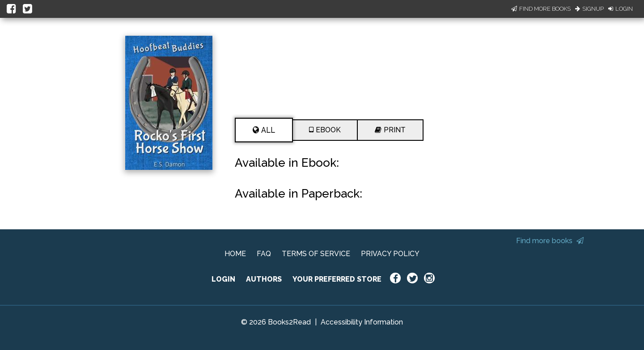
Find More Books (541, 9)
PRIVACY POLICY (390, 254)
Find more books (550, 241)
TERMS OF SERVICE (316, 254)
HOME (235, 254)
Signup (589, 9)
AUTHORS (264, 279)
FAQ (264, 254)
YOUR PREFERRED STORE (337, 279)
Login (621, 9)
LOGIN (223, 279)
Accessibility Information (362, 322)
